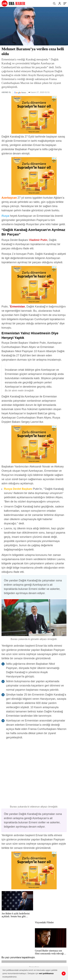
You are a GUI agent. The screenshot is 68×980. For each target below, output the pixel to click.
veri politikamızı (46, 973)
